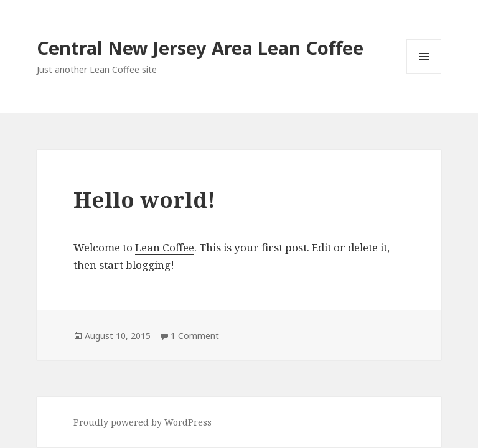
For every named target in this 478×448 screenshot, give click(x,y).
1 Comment (195, 336)
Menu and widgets (424, 74)
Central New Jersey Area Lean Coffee (200, 48)
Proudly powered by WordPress (143, 422)
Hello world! (144, 199)
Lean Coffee (165, 247)
